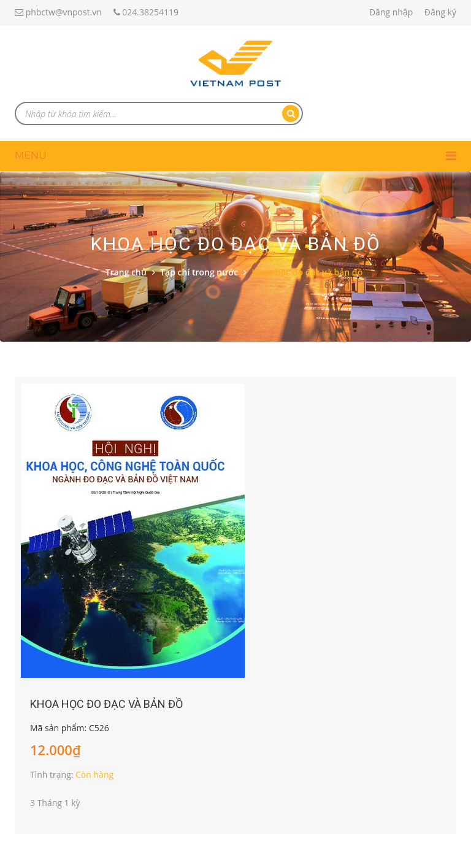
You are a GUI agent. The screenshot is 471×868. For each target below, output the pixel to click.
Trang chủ (126, 272)
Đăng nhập (391, 12)
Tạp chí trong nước (199, 272)
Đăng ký (440, 12)
